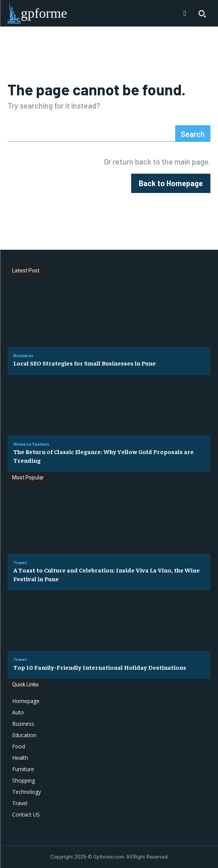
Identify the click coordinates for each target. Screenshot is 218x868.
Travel (20, 562)
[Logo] (37, 14)
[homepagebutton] (171, 183)
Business (23, 355)
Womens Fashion (31, 444)
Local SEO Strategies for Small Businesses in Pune (85, 363)
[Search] (193, 134)
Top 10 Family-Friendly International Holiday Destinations (100, 667)
